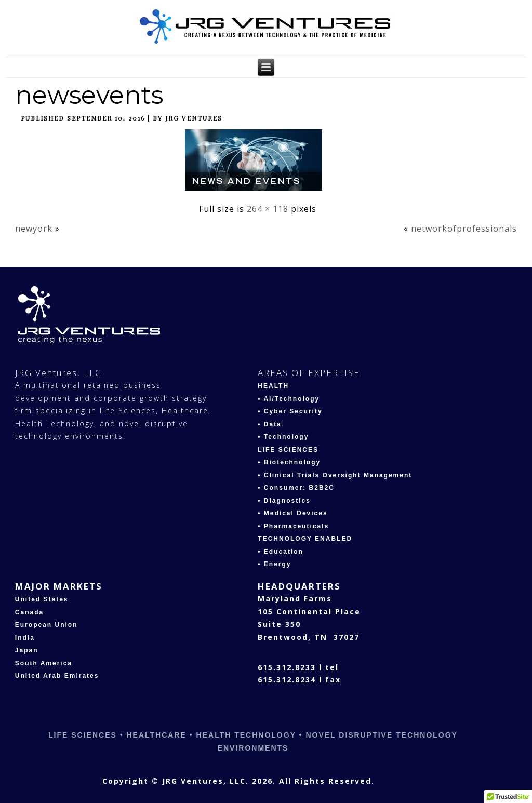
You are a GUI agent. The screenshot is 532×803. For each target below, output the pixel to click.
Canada (29, 612)
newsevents (89, 95)
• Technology (283, 437)
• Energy (274, 564)
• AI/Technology (289, 399)
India (25, 638)
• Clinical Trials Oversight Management (335, 475)
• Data (270, 424)
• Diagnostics (284, 501)
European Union (46, 625)
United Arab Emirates (57, 676)
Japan (27, 650)
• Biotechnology (289, 462)
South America (44, 663)
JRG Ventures (194, 118)
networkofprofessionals (464, 229)
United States (42, 599)
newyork (34, 229)
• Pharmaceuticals (293, 526)
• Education (281, 552)
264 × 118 (268, 209)
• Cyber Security (290, 411)
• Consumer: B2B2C (296, 488)
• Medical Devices (292, 513)
